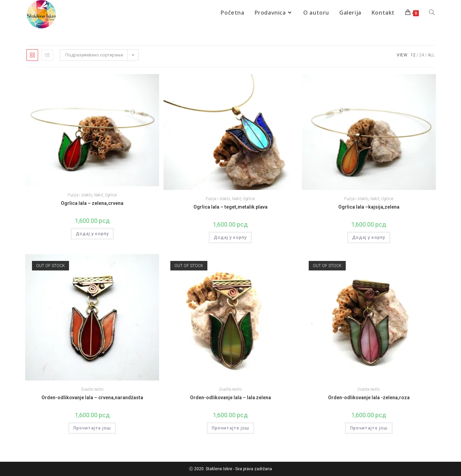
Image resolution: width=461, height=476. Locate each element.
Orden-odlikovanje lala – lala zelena (230, 398)
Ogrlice (111, 195)
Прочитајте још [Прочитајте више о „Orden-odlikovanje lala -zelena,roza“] (369, 428)
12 (413, 55)
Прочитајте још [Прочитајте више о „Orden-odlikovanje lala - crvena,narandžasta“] (92, 428)
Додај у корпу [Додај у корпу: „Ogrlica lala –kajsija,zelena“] (369, 237)
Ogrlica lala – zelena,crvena (92, 203)
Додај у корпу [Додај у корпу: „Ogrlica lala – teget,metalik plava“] (230, 237)
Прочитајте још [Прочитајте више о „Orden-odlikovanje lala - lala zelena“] (230, 428)
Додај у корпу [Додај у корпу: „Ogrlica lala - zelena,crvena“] (92, 234)
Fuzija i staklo (80, 195)
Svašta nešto (92, 389)
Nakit (98, 195)
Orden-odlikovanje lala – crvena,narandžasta (92, 398)
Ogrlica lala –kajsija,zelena (369, 207)
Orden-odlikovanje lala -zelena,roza (369, 398)
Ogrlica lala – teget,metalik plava (230, 207)
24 (422, 55)
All (431, 55)
